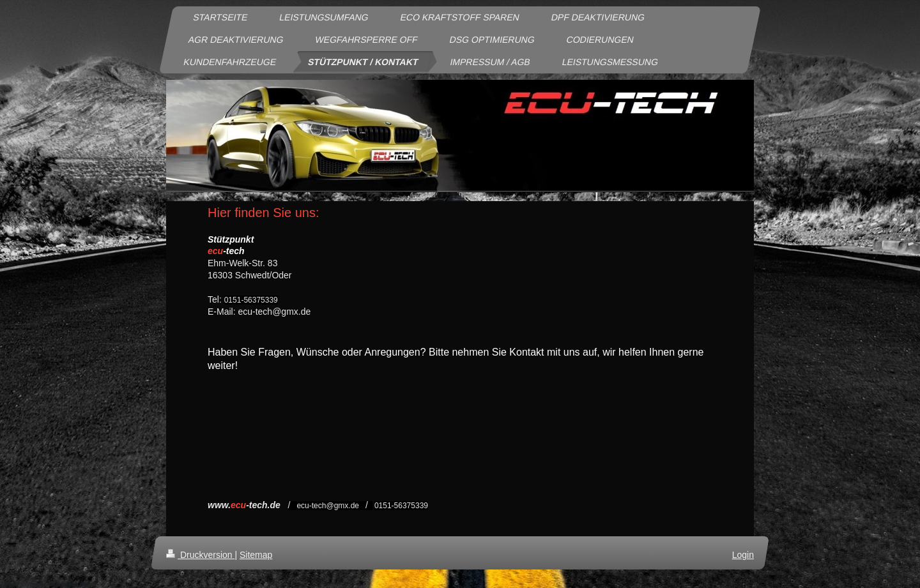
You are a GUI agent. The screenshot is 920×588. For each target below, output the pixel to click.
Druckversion (200, 555)
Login (743, 555)
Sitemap (256, 555)
